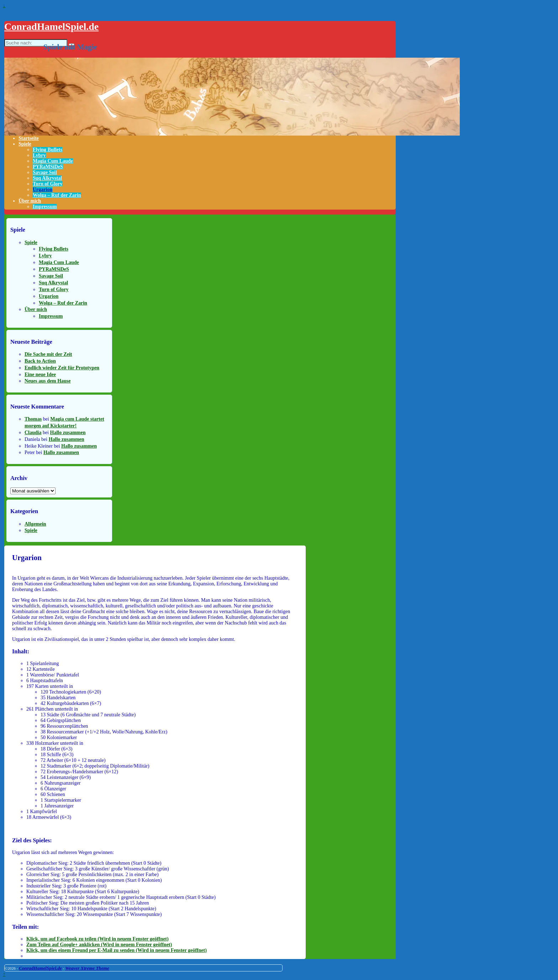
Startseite (29, 138)
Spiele (25, 144)
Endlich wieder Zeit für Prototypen (62, 368)
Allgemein (35, 524)
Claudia (33, 433)
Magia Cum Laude (53, 161)
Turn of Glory (48, 184)
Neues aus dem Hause (48, 381)
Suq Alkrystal (47, 178)
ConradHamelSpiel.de (51, 27)
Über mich (30, 201)
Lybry (39, 155)
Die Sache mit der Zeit (48, 354)
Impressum (45, 207)
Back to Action (40, 361)
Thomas (33, 419)
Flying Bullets (48, 150)
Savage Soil (45, 172)
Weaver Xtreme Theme (87, 968)
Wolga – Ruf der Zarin (57, 195)
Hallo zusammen (68, 433)
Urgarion (43, 189)
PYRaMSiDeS (48, 167)
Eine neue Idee (40, 375)
